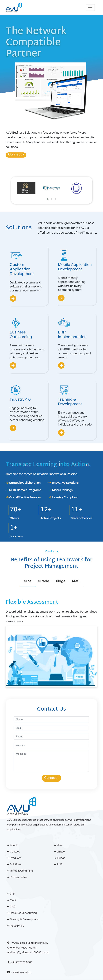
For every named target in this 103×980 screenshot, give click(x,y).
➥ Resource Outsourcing (22, 913)
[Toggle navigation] (90, 8)
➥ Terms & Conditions (20, 871)
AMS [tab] (76, 581)
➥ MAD (11, 900)
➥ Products (14, 858)
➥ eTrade (59, 852)
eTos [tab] (28, 581)
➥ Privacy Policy (17, 877)
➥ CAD (11, 907)
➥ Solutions (14, 865)
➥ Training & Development (23, 920)
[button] (48, 199)
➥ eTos (58, 845)
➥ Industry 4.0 (16, 926)
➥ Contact (13, 852)
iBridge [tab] (60, 581)
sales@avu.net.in (21, 972)
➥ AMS (58, 865)
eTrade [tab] (44, 581)
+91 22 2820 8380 (21, 963)
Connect (16, 155)
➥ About (12, 845)
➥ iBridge (60, 858)
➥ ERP (11, 894)
